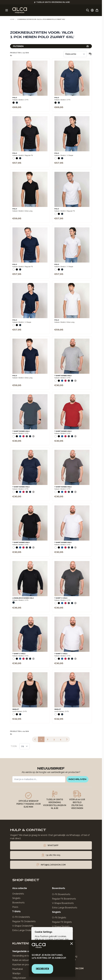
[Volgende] (67, 738)
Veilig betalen (19, 979)
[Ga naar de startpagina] (20, 10)
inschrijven (75, 779)
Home (12, 19)
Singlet (16, 708)
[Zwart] (14, 102)
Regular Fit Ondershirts (24, 922)
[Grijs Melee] (75, 380)
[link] (35, 738)
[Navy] (17, 102)
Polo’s (15, 908)
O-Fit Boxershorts (61, 895)
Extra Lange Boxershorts (65, 908)
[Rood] (65, 380)
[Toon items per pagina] (25, 745)
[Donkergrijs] (69, 380)
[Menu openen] (7, 10)
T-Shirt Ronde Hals (63, 375)
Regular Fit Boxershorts (64, 899)
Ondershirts (18, 894)
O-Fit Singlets (59, 918)
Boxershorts (18, 903)
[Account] (92, 10)
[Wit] (14, 158)
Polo (15, 97)
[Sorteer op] (75, 53)
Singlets (16, 899)
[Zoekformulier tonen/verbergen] (88, 10)
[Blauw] (62, 380)
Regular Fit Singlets (62, 923)
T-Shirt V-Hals (61, 597)
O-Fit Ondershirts (21, 918)
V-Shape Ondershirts (23, 927)
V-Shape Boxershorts (63, 904)
